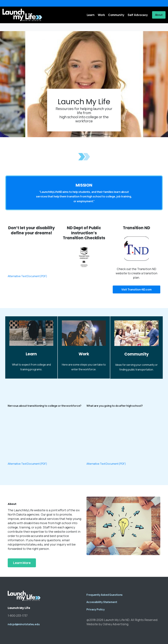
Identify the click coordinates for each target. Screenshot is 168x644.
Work (84, 354)
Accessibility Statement (102, 602)
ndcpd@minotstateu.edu (24, 624)
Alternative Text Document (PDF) (27, 276)
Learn (31, 354)
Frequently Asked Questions (105, 595)
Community (136, 354)
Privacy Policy (96, 609)
